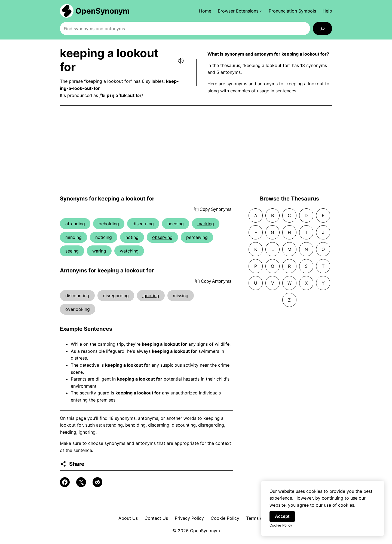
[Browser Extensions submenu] (240, 11)
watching (129, 251)
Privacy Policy (189, 518)
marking (206, 224)
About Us (128, 518)
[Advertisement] (196, 151)
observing (162, 237)
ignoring (151, 296)
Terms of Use (260, 518)
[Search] (322, 28)
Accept (282, 517)
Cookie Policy (225, 518)
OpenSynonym (103, 11)
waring (99, 251)
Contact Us (156, 518)
